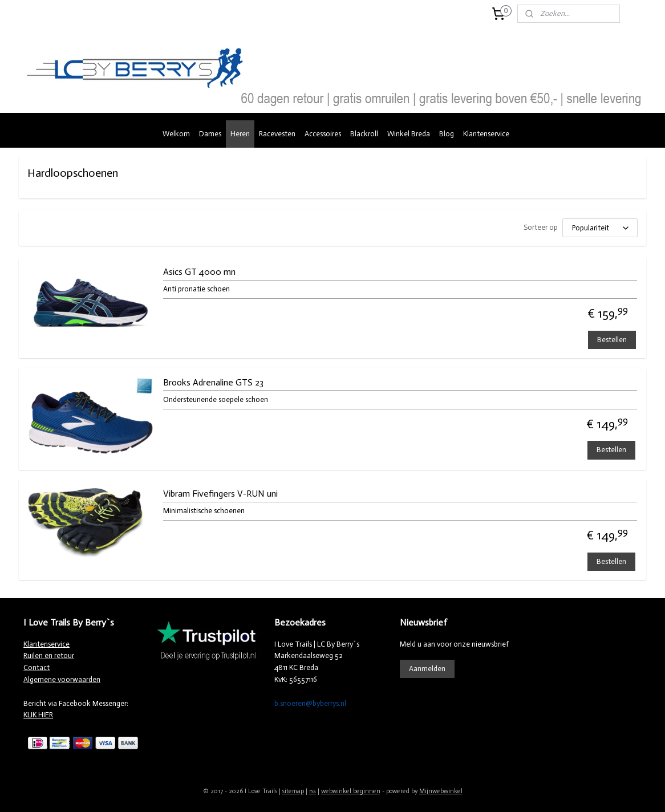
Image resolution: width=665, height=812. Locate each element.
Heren (240, 134)
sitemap (293, 791)
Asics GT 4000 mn (199, 272)
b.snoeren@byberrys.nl (310, 703)
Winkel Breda (409, 134)
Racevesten (277, 134)
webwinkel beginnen (351, 791)
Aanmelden (427, 669)
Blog (447, 134)
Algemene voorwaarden (62, 679)
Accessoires (323, 134)
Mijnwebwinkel (441, 791)
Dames (210, 134)
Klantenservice (486, 134)
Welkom (176, 134)
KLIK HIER (38, 715)
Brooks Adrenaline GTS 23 (213, 382)
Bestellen (612, 340)
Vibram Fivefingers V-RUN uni (220, 494)
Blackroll (364, 134)
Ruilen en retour (49, 655)
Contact (37, 667)
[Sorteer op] (600, 228)
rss (313, 791)
